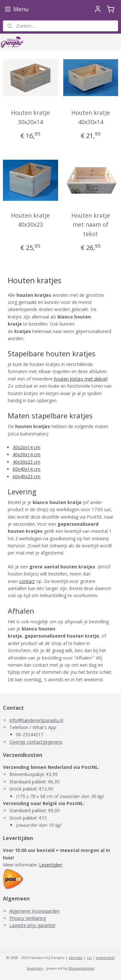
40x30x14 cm (26, 454)
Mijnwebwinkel (81, 968)
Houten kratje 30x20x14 (30, 117)
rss (89, 958)
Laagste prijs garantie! (32, 925)
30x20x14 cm (26, 447)
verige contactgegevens (38, 742)
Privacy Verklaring (28, 918)
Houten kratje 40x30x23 (30, 220)
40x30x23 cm (26, 462)
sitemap (76, 958)
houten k (63, 379)
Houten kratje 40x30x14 (91, 117)
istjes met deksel (90, 379)
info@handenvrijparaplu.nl (36, 720)
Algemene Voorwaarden (35, 911)
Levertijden (51, 865)
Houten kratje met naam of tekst (91, 225)
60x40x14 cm (26, 469)
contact (27, 581)
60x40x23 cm (26, 476)
